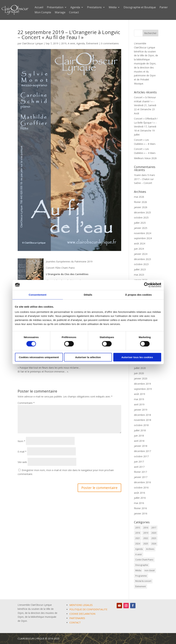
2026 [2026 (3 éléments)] (154, 544)
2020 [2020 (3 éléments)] (154, 533)
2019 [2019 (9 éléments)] (146, 533)
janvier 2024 (141, 254)
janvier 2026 (141, 207)
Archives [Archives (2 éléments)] (150, 549)
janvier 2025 (141, 228)
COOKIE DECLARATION (82, 614)
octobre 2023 (141, 264)
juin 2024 (139, 249)
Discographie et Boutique (140, 8)
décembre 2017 (142, 451)
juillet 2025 (140, 223)
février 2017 (140, 472)
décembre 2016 (142, 482)
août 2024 (140, 243)
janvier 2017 (141, 477)
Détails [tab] (88, 295)
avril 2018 (139, 441)
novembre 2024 (143, 233)
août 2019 (140, 394)
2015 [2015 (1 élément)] (138, 528)
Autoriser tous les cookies (137, 357)
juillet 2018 (140, 430)
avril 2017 (139, 467)
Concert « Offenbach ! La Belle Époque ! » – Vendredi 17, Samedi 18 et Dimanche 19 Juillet (146, 127)
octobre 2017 (141, 456)
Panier (164, 8)
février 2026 (140, 202)
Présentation (55, 8)
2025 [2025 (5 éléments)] (146, 544)
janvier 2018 (141, 446)
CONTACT (75, 623)
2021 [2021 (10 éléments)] (138, 538)
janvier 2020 (141, 378)
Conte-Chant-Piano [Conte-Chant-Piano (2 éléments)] (144, 560)
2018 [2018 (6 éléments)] (138, 533)
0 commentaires (110, 43)
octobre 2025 (141, 218)
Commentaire (26, 403)
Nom (21, 441)
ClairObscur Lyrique (32, 43)
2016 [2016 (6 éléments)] (146, 528)
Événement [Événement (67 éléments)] (141, 586)
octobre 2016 (141, 488)
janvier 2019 (141, 410)
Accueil (39, 8)
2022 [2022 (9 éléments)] (146, 538)
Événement (92, 43)
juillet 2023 (140, 269)
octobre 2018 (141, 425)
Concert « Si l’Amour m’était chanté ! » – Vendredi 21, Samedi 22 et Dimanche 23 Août (145, 105)
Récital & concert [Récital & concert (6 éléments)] (143, 581)
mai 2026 (139, 197)
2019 (64, 43)
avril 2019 (139, 404)
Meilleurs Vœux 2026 (145, 158)
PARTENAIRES (77, 618)
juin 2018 (139, 436)
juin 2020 (139, 373)
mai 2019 (139, 399)
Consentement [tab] (38, 295)
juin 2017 (139, 462)
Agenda (75, 8)
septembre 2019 (143, 389)
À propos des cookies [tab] (139, 295)
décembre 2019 (142, 384)
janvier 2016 (141, 513)
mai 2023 (139, 275)
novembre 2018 (143, 420)
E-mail (22, 452)
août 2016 (140, 493)
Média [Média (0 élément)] (138, 570)
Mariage (60, 13)
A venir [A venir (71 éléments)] (139, 554)
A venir (71, 43)
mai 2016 (139, 503)
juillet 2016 (140, 498)
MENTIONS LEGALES (81, 605)
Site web (22, 462)
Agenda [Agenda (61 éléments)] (139, 549)
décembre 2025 (142, 212)
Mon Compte (43, 13)
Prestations (94, 8)
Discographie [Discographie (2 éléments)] (142, 565)
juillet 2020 (140, 368)
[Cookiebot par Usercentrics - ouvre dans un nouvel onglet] (146, 285)
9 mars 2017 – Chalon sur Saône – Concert (144, 179)
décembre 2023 (142, 259)
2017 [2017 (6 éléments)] (154, 528)
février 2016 (140, 508)
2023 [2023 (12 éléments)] (154, 538)
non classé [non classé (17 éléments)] (150, 570)
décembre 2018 (142, 415)
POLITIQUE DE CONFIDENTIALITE (88, 609)
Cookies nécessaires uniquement (39, 357)
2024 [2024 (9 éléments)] (138, 544)
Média (113, 8)
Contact (74, 13)
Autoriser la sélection (88, 357)
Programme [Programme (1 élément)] (141, 576)
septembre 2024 (143, 238)
